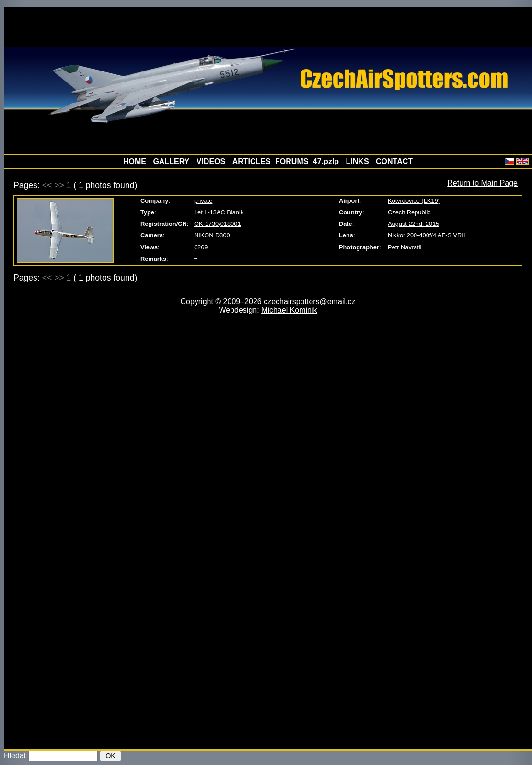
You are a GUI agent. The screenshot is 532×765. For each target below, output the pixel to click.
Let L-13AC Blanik (219, 212)
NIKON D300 (212, 235)
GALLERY (171, 161)
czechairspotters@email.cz (309, 301)
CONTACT (394, 161)
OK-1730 (206, 224)
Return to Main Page (482, 183)
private (203, 201)
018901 (231, 224)
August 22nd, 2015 (413, 224)
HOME (135, 161)
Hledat (15, 756)
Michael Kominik (289, 310)
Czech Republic (409, 212)
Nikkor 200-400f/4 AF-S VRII (426, 235)
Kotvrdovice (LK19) (414, 201)
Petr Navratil (405, 247)
